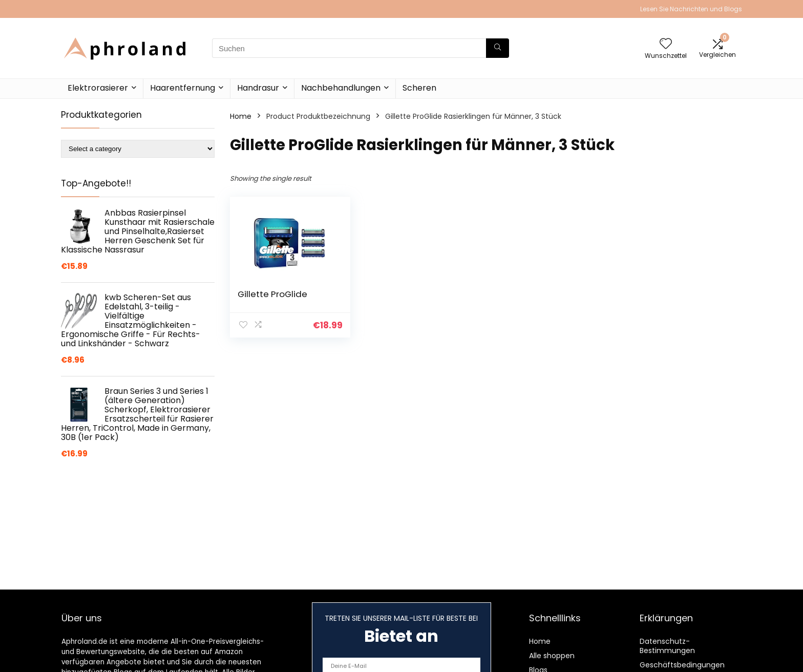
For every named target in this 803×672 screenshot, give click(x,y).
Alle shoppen (552, 656)
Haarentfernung (183, 88)
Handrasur (258, 88)
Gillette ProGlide (272, 294)
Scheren (419, 88)
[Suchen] (498, 48)
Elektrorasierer (98, 88)
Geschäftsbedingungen (682, 665)
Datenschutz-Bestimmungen (667, 646)
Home (241, 116)
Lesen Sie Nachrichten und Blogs (691, 9)
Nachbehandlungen (341, 88)
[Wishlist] (666, 44)
